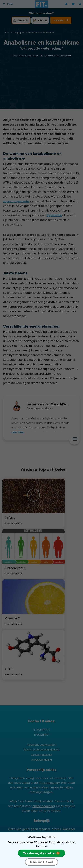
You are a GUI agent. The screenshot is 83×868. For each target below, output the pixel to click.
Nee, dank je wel (41, 862)
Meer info (42, 846)
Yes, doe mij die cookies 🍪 (41, 853)
